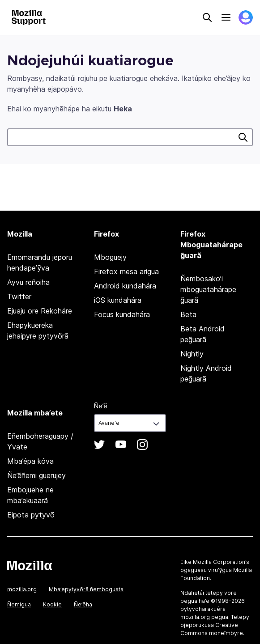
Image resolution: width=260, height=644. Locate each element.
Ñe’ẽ (101, 406)
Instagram (142, 445)
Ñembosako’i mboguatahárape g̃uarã (208, 289)
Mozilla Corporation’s (221, 562)
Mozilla (30, 565)
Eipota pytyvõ (31, 515)
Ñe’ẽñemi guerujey (36, 475)
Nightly (192, 354)
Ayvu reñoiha (28, 282)
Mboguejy (110, 257)
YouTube (121, 445)
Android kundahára (125, 286)
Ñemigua (19, 604)
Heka (243, 137)
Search (207, 17)
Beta (188, 314)
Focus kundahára (122, 314)
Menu (226, 17)
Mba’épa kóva (30, 461)
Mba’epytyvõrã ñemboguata (86, 589)
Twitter (19, 297)
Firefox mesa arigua (126, 271)
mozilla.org (22, 589)
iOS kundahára (118, 300)
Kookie (52, 604)
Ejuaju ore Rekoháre (40, 311)
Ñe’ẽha (83, 604)
